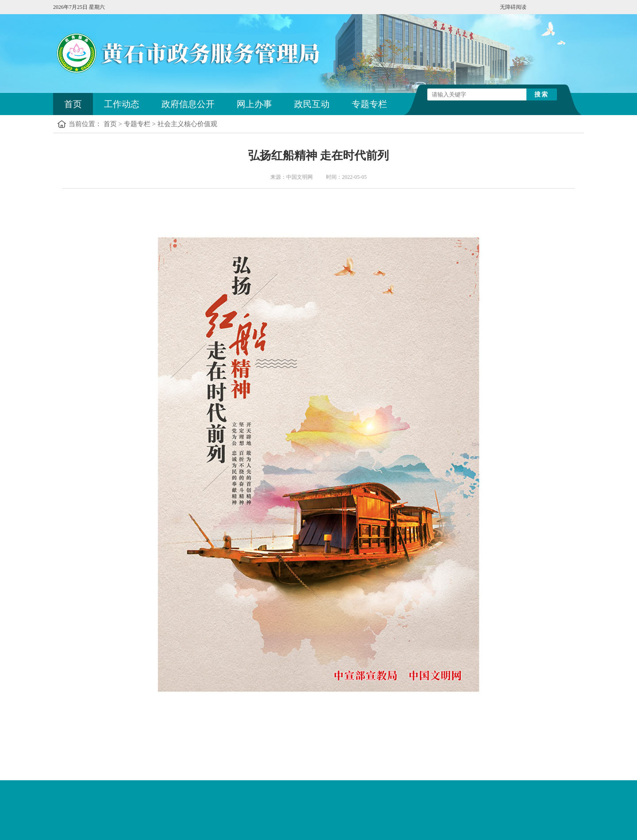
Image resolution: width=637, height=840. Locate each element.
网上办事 (254, 104)
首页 (73, 104)
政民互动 (312, 104)
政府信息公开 (188, 104)
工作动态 (122, 104)
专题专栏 (369, 104)
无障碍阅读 (513, 7)
